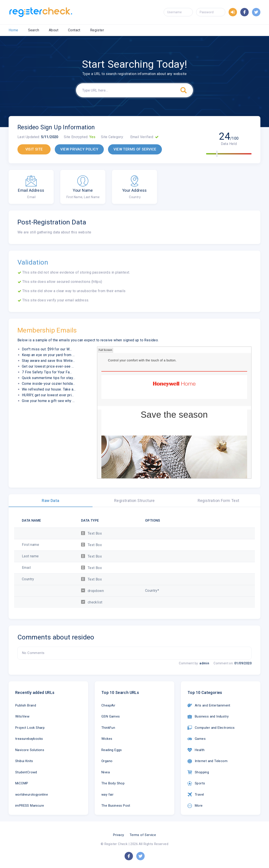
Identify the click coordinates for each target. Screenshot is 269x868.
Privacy (119, 835)
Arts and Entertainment (209, 705)
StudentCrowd (26, 772)
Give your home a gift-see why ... (48, 401)
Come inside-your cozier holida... (48, 384)
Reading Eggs (112, 750)
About (54, 30)
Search (34, 30)
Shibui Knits (24, 761)
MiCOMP (22, 783)
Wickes (107, 739)
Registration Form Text (219, 501)
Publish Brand (26, 705)
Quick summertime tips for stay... (48, 378)
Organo (107, 761)
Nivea (106, 772)
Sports (196, 783)
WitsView (22, 716)
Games (197, 739)
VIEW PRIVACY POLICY (79, 149)
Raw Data (50, 501)
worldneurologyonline (32, 795)
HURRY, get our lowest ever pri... (48, 395)
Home (13, 30)
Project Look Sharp (30, 728)
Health (196, 750)
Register (97, 30)
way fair (107, 795)
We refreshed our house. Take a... (49, 389)
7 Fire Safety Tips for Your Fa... (47, 372)
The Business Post (116, 806)
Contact (74, 30)
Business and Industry (208, 717)
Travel (196, 795)
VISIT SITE (34, 149)
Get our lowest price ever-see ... (48, 366)
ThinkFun (108, 728)
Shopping (198, 772)
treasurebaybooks (29, 739)
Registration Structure (134, 501)
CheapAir (108, 705)
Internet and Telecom (207, 761)
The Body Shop (113, 783)
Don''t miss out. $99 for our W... (47, 349)
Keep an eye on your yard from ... (48, 355)
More (195, 806)
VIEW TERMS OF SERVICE (135, 149)
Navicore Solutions (30, 750)
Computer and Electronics (211, 728)
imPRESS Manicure (30, 806)
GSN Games (111, 716)
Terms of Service (143, 835)
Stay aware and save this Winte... (48, 361)
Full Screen (105, 350)
